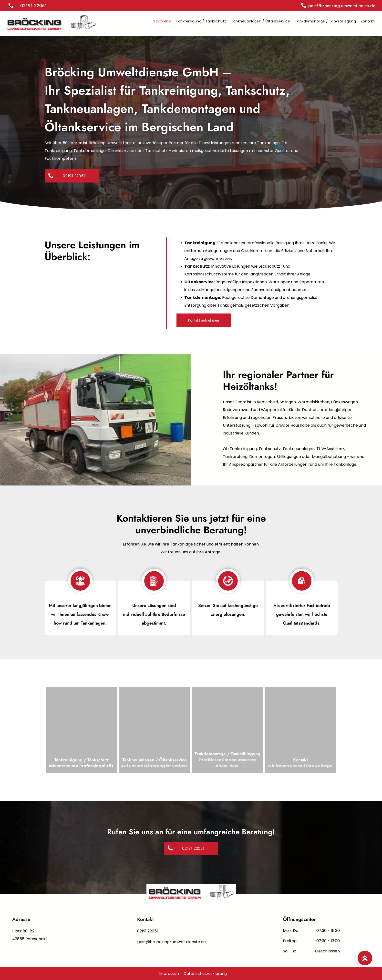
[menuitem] (162, 21)
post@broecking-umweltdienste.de (171, 942)
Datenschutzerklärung (205, 974)
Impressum (170, 974)
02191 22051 (148, 931)
